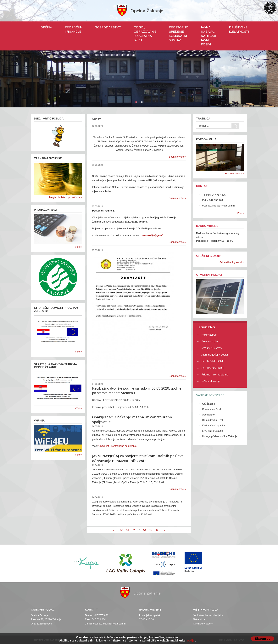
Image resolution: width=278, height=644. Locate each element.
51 (128, 530)
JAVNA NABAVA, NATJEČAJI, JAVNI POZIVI (209, 36)
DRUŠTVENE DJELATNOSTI (239, 30)
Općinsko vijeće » (203, 624)
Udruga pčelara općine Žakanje (220, 436)
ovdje (191, 640)
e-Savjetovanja (211, 381)
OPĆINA (46, 27)
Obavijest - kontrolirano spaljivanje (117, 446)
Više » (78, 247)
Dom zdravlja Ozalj (213, 420)
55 (150, 530)
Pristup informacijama (215, 374)
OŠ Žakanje (209, 404)
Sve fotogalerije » (234, 174)
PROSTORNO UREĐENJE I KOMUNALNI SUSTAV (179, 34)
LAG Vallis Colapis (213, 431)
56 (156, 530)
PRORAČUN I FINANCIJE (74, 30)
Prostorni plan (210, 341)
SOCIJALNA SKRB (213, 368)
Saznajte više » (177, 157)
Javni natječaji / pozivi (215, 355)
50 (122, 530)
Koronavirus (209, 335)
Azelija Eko (208, 415)
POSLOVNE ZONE (213, 361)
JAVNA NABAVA (212, 348)
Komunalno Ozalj (212, 409)
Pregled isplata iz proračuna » (65, 197)
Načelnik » (199, 619)
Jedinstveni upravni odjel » (208, 615)
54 (145, 530)
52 (133, 530)
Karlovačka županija (214, 425)
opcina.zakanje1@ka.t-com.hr (219, 206)
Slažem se (263, 639)
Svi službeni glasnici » (232, 262)
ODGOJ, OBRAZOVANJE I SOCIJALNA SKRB (145, 34)
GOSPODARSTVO (108, 27)
